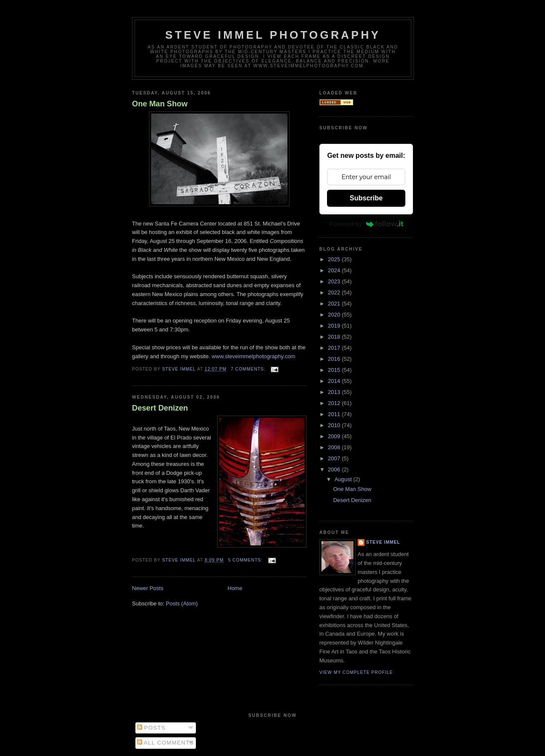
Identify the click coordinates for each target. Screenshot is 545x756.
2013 (335, 392)
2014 (335, 381)
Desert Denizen (160, 408)
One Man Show (160, 104)
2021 (335, 304)
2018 (335, 337)
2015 (335, 370)
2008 (335, 447)
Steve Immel (383, 542)
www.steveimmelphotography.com (253, 356)
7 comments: (249, 369)
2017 (335, 348)
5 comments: (246, 560)
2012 (335, 403)
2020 (335, 315)
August (344, 479)
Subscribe (366, 198)
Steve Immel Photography (273, 35)
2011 (335, 414)
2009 (335, 436)
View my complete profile (356, 672)
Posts (151, 728)
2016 (335, 359)
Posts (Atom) (182, 603)
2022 (335, 292)
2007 (335, 458)
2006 (335, 469)
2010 (335, 425)
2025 (335, 259)
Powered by (366, 224)
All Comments (166, 743)
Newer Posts (148, 588)
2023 (335, 281)
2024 (335, 270)
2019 (335, 326)
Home (235, 588)
